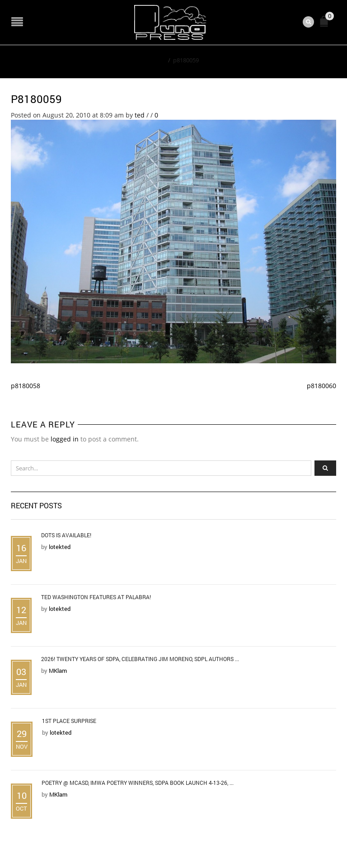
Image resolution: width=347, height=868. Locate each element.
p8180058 (26, 386)
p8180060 (321, 386)
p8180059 (36, 99)
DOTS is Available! (66, 535)
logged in (65, 439)
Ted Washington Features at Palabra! (96, 597)
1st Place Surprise (69, 721)
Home (157, 60)
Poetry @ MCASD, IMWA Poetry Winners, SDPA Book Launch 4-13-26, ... (138, 783)
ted (140, 115)
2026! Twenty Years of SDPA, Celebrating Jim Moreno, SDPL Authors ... (140, 659)
